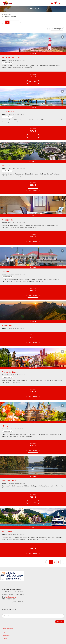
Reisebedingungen (8, 629)
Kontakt (5, 639)
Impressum (6, 632)
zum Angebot (33, 82)
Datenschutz (6, 635)
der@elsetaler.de (11, 597)
